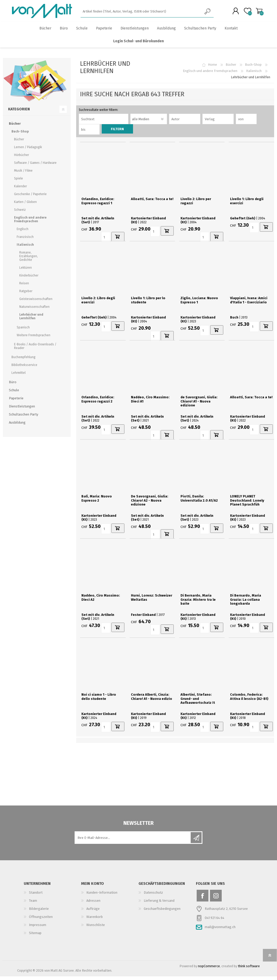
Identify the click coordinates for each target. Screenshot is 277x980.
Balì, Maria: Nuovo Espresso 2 (97, 502)
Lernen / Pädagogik (28, 151)
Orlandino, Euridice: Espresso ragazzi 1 (98, 205)
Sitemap (35, 937)
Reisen (24, 287)
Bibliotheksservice (24, 369)
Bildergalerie (39, 912)
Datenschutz (153, 896)
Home (212, 68)
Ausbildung (17, 426)
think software (249, 970)
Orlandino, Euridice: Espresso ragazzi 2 (98, 403)
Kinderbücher (29, 279)
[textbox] (141, 13)
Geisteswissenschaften (36, 303)
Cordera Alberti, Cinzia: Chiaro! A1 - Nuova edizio (152, 700)
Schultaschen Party (23, 418)
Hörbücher (22, 159)
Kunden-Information (102, 896)
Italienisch (254, 74)
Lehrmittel (19, 376)
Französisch (25, 241)
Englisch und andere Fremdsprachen (210, 74)
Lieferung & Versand (159, 904)
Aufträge (93, 912)
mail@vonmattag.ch (220, 931)
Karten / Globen (25, 206)
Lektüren (26, 271)
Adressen (93, 904)
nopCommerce (209, 970)
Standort (36, 896)
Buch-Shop (253, 68)
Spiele (19, 182)
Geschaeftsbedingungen (162, 912)
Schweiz (20, 213)
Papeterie (16, 402)
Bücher (231, 68)
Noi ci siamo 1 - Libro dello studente (99, 700)
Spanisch (23, 331)
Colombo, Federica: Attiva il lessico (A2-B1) (249, 700)
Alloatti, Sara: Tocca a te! (152, 203)
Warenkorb (254, 13)
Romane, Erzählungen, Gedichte (29, 260)
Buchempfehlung (23, 361)
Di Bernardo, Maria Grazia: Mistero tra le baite (198, 603)
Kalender (20, 190)
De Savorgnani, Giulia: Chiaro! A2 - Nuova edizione (150, 504)
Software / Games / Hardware (35, 166)
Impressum (38, 928)
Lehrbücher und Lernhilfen (31, 320)
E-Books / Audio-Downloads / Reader (35, 350)
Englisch (23, 233)
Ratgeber (26, 295)
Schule (14, 394)
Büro (13, 386)
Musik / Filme (23, 174)
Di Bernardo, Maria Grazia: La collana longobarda (246, 603)
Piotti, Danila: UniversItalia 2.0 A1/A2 (199, 502)
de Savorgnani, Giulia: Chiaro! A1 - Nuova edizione (199, 405)
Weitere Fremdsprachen (34, 339)
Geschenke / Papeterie (30, 198)
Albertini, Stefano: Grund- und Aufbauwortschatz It (198, 702)
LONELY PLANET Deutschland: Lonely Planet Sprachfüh (247, 504)
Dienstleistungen (22, 410)
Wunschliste (96, 928)
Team (33, 904)
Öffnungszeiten (41, 920)
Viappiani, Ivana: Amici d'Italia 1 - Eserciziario (249, 304)
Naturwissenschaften (34, 310)
